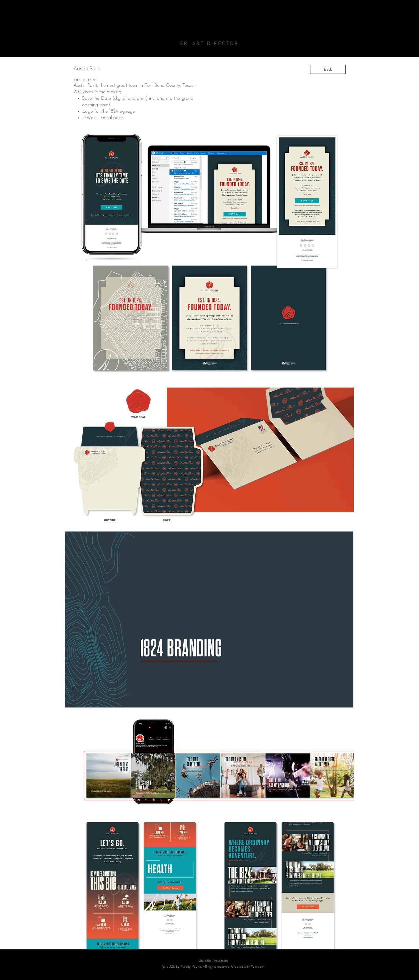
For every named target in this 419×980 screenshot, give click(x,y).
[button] (209, 619)
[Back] (328, 69)
